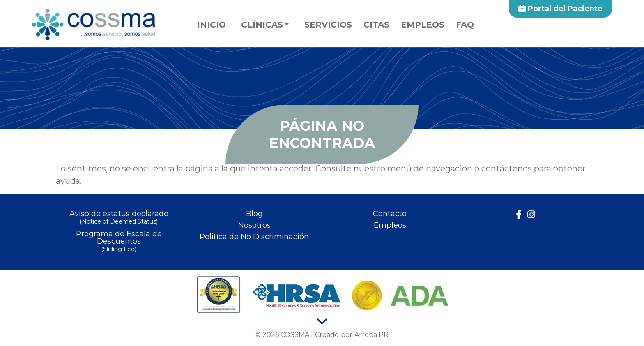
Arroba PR (371, 335)
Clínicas (262, 25)
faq (465, 25)
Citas (376, 25)
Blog (254, 214)
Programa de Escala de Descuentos (119, 242)
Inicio (212, 25)
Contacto (390, 214)
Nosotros (254, 225)
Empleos (423, 25)
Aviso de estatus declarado (119, 218)
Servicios (328, 25)
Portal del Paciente (560, 9)
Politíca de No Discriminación (254, 237)
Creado (327, 335)
